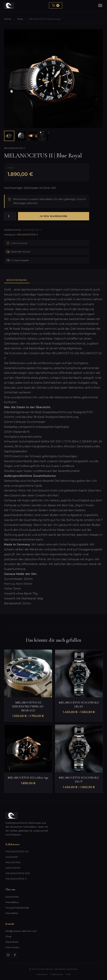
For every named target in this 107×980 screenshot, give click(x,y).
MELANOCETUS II (15, 148)
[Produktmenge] (10, 216)
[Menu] (100, 5)
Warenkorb (12, 942)
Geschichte (12, 897)
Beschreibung (17, 280)
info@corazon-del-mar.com (21, 931)
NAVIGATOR (13, 868)
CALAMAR (12, 857)
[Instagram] (8, 955)
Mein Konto (12, 947)
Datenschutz (57, 974)
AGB (68, 974)
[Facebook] (15, 955)
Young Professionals (17, 908)
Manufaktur (12, 902)
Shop (20, 19)
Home (8, 19)
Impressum (42, 974)
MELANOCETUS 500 (18, 873)
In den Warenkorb (53, 216)
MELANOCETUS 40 (17, 851)
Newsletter (12, 913)
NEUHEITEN (13, 862)
